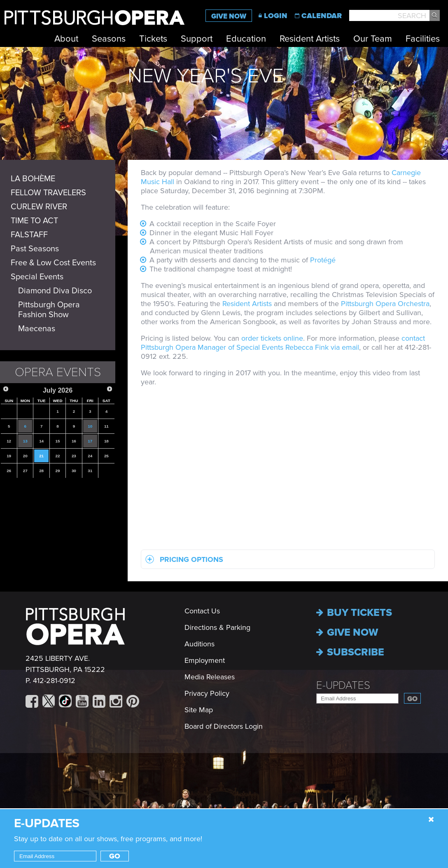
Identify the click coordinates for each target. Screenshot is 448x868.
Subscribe (350, 652)
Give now (347, 632)
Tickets (153, 39)
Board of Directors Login (224, 726)
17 (90, 441)
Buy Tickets (354, 613)
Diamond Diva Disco (55, 291)
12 (9, 441)
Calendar (322, 16)
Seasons (109, 39)
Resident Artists (310, 39)
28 (41, 471)
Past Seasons (35, 249)
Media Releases (210, 677)
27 (25, 471)
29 (58, 471)
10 (90, 426)
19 (9, 456)
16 (74, 441)
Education (246, 39)
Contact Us (202, 611)
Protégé (323, 260)
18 (106, 441)
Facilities (423, 39)
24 (90, 456)
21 (41, 456)
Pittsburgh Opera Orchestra (385, 304)
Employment (205, 660)
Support (197, 39)
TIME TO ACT (34, 221)
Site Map (199, 710)
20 (25, 456)
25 (106, 456)
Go (412, 699)
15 (58, 441)
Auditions (199, 644)
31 (90, 471)
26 (9, 471)
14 (41, 441)
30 (74, 471)
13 (25, 441)
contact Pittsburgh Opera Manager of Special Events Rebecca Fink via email (283, 343)
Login (276, 16)
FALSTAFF (29, 235)
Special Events (37, 277)
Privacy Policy (207, 693)
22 (58, 456)
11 (106, 426)
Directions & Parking (217, 627)
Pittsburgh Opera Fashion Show (49, 310)
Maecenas (37, 329)
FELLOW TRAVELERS (48, 193)
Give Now (229, 16)
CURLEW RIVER (39, 207)
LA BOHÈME (33, 179)
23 (74, 456)
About (66, 39)
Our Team (373, 39)
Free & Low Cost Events (53, 263)
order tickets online (272, 338)
